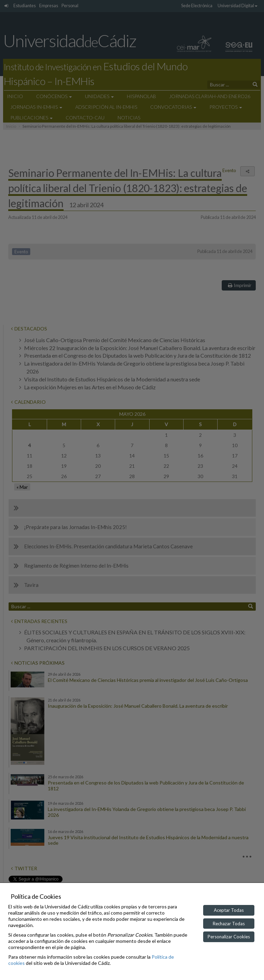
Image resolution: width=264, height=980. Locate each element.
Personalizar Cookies (229, 937)
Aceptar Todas (229, 910)
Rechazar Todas (229, 924)
